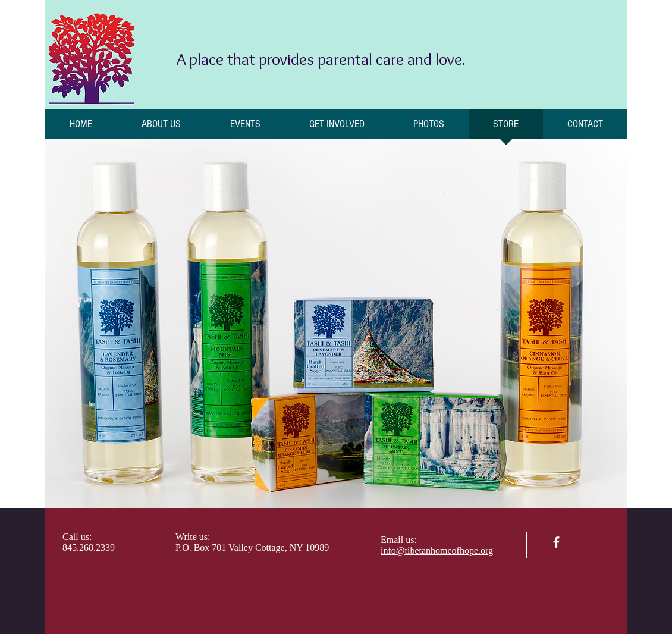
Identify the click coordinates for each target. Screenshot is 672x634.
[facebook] (556, 542)
